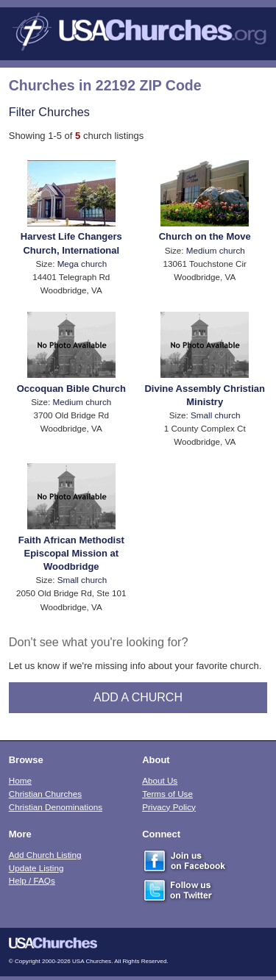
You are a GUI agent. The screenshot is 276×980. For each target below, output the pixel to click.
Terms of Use (167, 794)
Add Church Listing (45, 855)
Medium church (216, 250)
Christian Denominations (56, 807)
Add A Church (138, 697)
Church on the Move (205, 236)
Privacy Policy (169, 807)
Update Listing (36, 868)
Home (20, 780)
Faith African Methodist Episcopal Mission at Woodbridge (71, 553)
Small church (216, 415)
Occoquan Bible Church (71, 389)
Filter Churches (49, 112)
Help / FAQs (32, 880)
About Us (160, 780)
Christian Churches (45, 794)
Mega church (82, 264)
